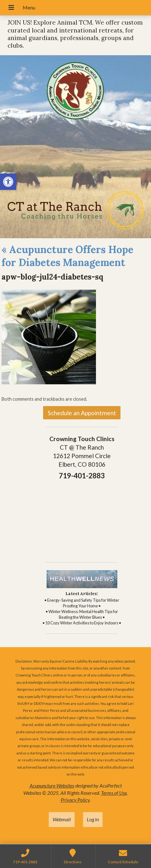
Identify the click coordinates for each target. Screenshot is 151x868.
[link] (8, 182)
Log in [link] (93, 819)
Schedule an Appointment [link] (82, 413)
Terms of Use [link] (114, 793)
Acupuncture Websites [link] (52, 785)
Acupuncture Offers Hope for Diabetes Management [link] (67, 256)
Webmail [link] (62, 819)
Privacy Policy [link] (75, 800)
